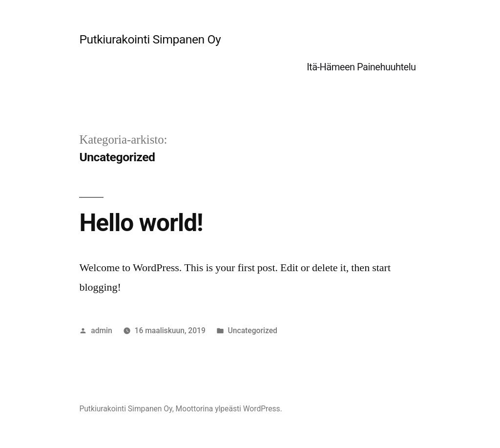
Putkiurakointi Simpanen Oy (150, 39)
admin (102, 331)
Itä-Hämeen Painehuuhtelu (361, 67)
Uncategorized (253, 331)
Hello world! (141, 223)
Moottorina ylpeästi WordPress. (229, 409)
